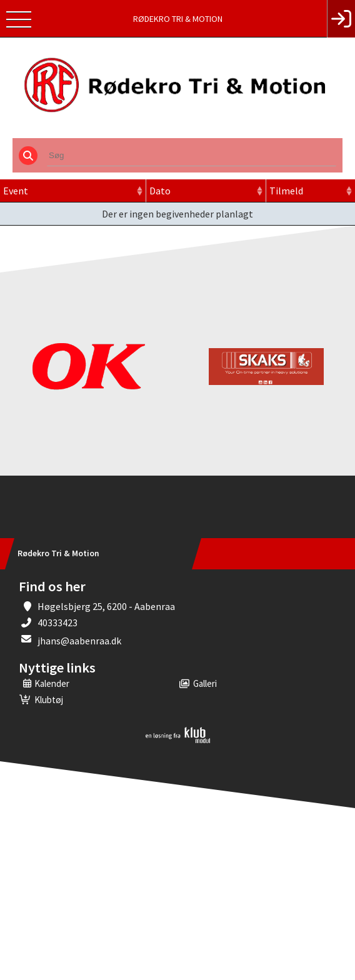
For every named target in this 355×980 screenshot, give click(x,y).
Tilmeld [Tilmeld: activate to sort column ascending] (286, 191)
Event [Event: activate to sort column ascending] (16, 191)
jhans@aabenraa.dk (79, 641)
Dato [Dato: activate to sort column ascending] (160, 191)
